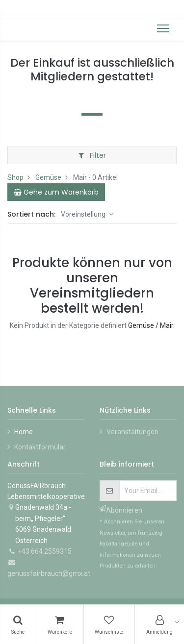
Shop (15, 177)
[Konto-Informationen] (159, 624)
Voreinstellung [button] (84, 214)
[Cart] (56, 192)
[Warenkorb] (60, 624)
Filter (92, 155)
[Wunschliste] (109, 624)
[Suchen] (18, 624)
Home (24, 432)
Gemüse (48, 177)
